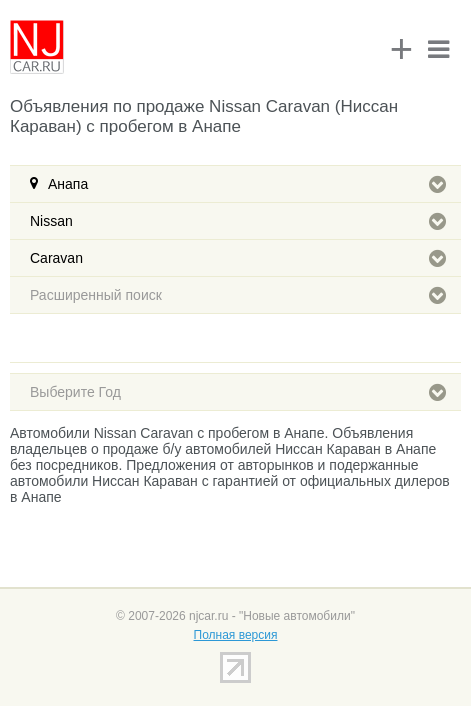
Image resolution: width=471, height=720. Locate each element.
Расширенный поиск (238, 295)
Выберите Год (238, 392)
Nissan (238, 221)
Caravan (238, 258)
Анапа (247, 184)
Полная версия (236, 635)
